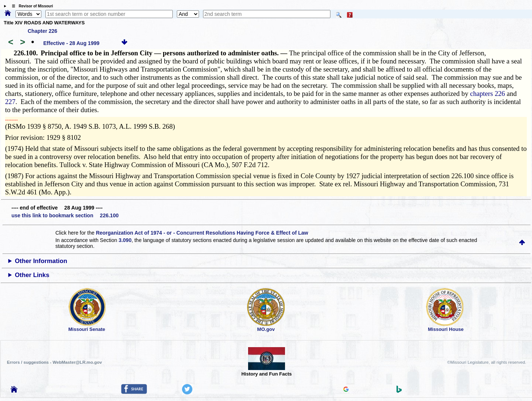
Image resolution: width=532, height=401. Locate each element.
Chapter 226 (42, 31)
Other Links (32, 275)
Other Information (41, 261)
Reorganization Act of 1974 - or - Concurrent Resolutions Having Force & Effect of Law (202, 233)
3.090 (125, 240)
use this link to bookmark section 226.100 (65, 215)
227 (10, 102)
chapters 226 (488, 94)
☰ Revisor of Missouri (31, 6)
